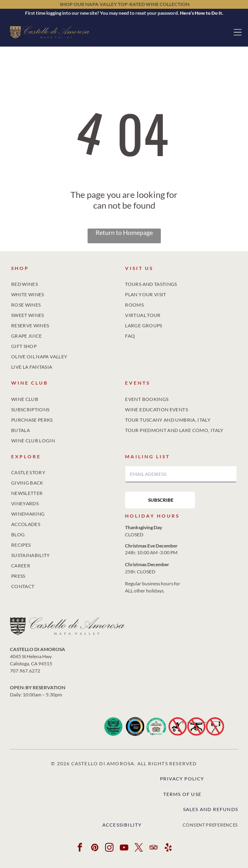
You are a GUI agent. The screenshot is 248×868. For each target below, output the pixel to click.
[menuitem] (67, 283)
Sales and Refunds (211, 809)
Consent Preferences (210, 825)
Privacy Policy (182, 779)
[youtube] (124, 849)
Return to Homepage (124, 232)
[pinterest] (95, 849)
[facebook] (80, 849)
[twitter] (139, 849)
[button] (238, 32)
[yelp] (168, 849)
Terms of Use (182, 794)
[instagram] (109, 849)
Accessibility (122, 825)
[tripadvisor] (154, 849)
